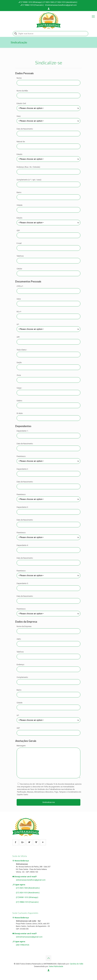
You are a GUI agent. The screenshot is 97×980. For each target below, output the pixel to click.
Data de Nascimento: (25, 129)
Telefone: (20, 256)
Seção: (19, 362)
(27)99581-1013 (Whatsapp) (27, 897)
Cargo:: (19, 388)
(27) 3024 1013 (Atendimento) (28, 893)
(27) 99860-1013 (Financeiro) (27, 902)
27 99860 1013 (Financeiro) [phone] (33, 5)
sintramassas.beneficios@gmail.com (31, 880)
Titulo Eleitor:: (22, 350)
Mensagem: (21, 746)
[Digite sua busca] (50, 34)
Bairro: (19, 192)
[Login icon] (49, 9)
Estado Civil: (21, 103)
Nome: (19, 78)
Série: (19, 299)
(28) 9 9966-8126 (23, 945)
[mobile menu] (93, 17)
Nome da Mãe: (22, 91)
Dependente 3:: (23, 507)
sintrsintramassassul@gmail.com (29, 937)
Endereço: (21, 665)
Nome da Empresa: (24, 626)
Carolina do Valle (76, 964)
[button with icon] (15, 842)
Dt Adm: (20, 413)
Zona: (19, 375)
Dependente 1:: (23, 431)
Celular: (20, 269)
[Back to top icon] (49, 958)
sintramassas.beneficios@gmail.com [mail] (62, 5)
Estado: (20, 154)
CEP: (18, 231)
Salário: (20, 401)
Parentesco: (21, 456)
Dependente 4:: (23, 545)
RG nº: (19, 312)
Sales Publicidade (56, 966)
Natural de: (21, 142)
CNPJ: (19, 639)
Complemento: (22, 677)
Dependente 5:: (23, 583)
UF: (18, 324)
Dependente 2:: (23, 469)
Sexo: (19, 116)
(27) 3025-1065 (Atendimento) (28, 888)
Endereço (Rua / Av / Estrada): (29, 167)
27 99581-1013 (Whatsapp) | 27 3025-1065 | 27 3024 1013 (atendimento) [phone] (49, 2)
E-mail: (19, 243)
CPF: (18, 337)
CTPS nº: (20, 286)
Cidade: (20, 205)
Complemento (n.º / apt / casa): (29, 180)
